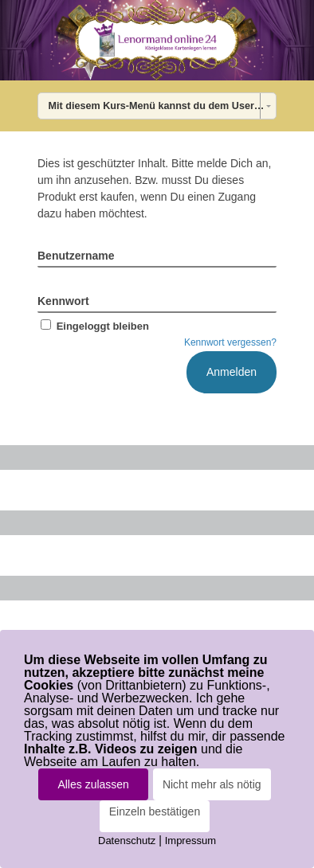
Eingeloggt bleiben (93, 326)
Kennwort (63, 301)
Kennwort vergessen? (230, 342)
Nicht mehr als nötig (212, 784)
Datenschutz (127, 841)
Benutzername (76, 256)
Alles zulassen (93, 784)
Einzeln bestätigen (155, 811)
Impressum (190, 841)
